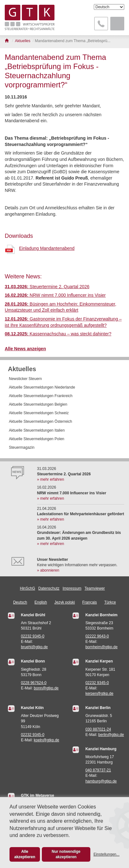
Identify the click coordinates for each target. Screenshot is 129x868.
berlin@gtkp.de (111, 735)
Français (90, 602)
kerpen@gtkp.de (99, 694)
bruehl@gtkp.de (34, 647)
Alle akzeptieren (25, 854)
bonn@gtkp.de (46, 688)
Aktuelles (22, 369)
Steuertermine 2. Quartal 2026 (47, 287)
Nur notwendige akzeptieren (66, 854)
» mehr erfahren (51, 479)
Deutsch (20, 602)
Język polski (65, 602)
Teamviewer (95, 588)
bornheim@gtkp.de (101, 647)
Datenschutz (49, 588)
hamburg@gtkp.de (101, 781)
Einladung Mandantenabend (47, 248)
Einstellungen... (106, 854)
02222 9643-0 (97, 636)
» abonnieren (48, 570)
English (41, 602)
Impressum (72, 588)
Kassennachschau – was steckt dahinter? (58, 334)
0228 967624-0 (34, 683)
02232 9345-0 (33, 636)
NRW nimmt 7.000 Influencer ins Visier (55, 295)
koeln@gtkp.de (47, 740)
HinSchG (28, 588)
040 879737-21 (98, 770)
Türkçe (110, 602)
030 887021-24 (98, 729)
